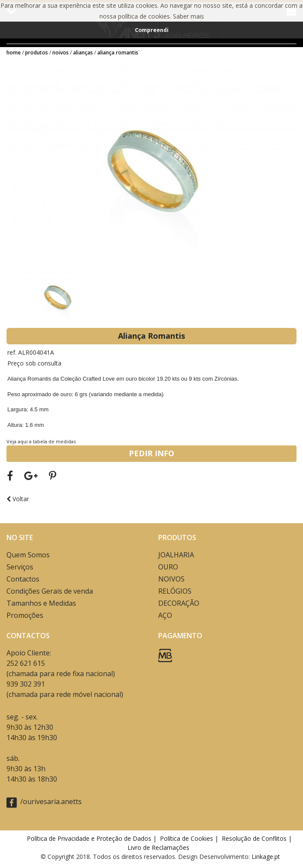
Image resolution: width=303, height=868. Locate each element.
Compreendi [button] (152, 30)
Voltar (18, 499)
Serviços (20, 567)
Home (14, 52)
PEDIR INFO (151, 453)
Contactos (23, 579)
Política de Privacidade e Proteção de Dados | (92, 838)
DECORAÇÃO (179, 603)
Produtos (37, 52)
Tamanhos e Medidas (41, 603)
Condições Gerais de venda (50, 591)
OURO (168, 567)
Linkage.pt (266, 857)
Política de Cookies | (190, 838)
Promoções (25, 615)
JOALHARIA (176, 555)
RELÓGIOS (175, 591)
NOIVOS (61, 52)
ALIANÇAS (83, 52)
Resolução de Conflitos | (258, 838)
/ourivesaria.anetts (44, 802)
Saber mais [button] (188, 16)
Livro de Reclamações (160, 847)
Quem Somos (28, 555)
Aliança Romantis (118, 52)
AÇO (165, 615)
